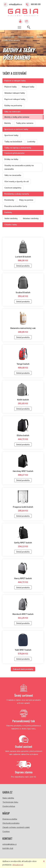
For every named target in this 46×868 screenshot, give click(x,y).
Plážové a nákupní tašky (15, 81)
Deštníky (8, 212)
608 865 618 (33, 4)
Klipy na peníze (26, 200)
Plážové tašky (11, 87)
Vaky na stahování (12, 112)
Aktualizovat (18, 865)
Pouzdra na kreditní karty (16, 206)
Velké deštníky (11, 218)
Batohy (8, 123)
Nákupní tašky (28, 87)
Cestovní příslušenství (14, 153)
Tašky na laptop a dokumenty (18, 148)
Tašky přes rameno (25, 123)
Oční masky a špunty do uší (17, 182)
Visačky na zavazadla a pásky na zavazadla (19, 167)
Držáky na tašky (11, 159)
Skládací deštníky (31, 218)
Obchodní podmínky (11, 823)
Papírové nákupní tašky (15, 99)
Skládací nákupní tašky (15, 93)
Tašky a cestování (26, 37)
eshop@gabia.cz (13, 4)
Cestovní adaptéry (13, 188)
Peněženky (9, 200)
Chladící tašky (11, 225)
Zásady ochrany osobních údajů (16, 827)
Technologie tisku (10, 802)
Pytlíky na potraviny (13, 106)
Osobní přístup (9, 806)
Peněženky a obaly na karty (17, 194)
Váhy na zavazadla (13, 175)
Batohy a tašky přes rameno (17, 117)
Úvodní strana (8, 37)
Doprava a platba (10, 819)
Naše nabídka (8, 798)
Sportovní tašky (11, 135)
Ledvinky (31, 142)
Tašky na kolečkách (13, 142)
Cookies (6, 832)
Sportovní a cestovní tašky (16, 129)
